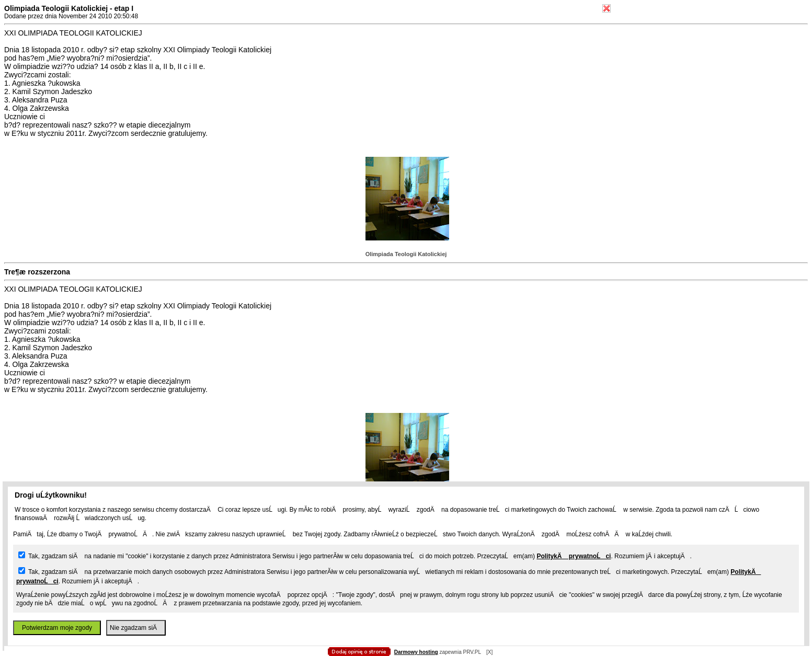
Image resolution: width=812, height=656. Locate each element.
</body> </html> (406, 52)
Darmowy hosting (416, 652)
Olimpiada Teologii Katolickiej (406, 254)
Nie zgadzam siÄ (136, 628)
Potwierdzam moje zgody (57, 628)
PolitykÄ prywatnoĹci (574, 556)
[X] (489, 652)
